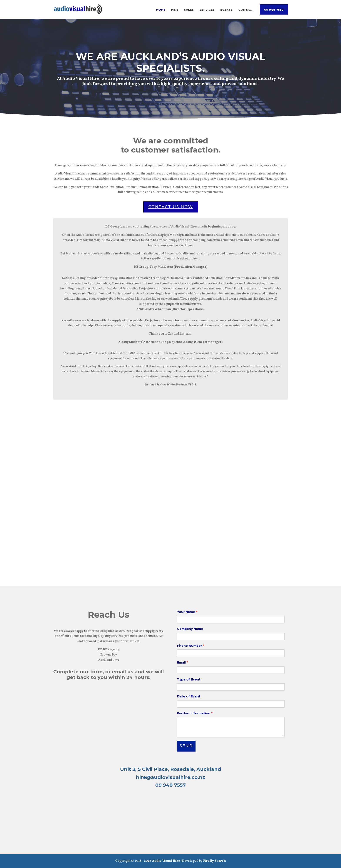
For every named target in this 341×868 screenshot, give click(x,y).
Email (182, 662)
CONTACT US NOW (171, 207)
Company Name (190, 629)
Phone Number (191, 646)
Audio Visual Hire (166, 861)
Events (226, 10)
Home (161, 10)
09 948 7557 (274, 10)
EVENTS (232, 825)
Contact (246, 10)
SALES (232, 808)
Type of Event (189, 679)
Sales (189, 10)
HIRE (109, 808)
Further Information (195, 713)
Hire (175, 10)
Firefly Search (214, 861)
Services (207, 10)
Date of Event (189, 696)
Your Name (187, 612)
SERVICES (109, 825)
